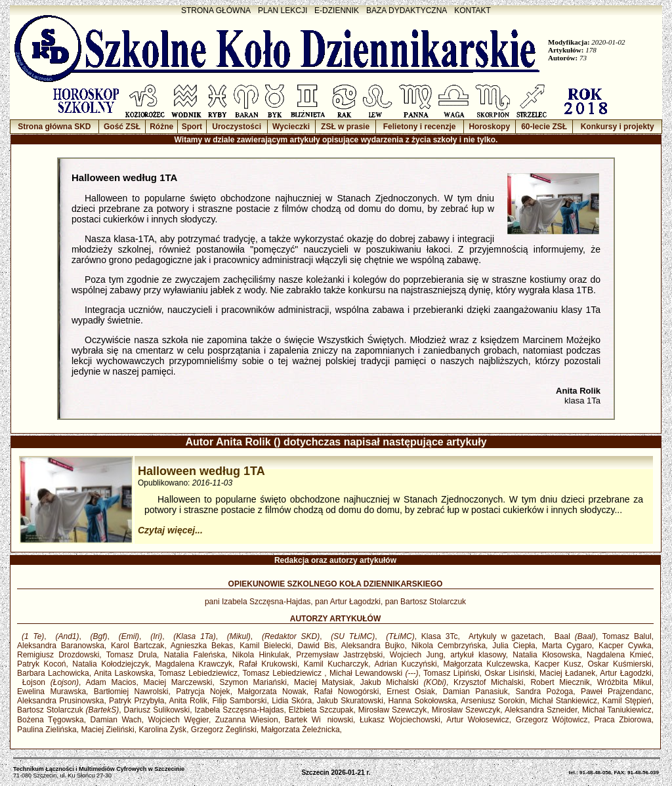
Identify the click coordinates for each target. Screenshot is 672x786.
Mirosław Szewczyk (393, 710)
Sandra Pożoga (544, 692)
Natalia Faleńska (195, 655)
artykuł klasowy (478, 655)
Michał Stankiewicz (564, 701)
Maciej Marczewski (178, 682)
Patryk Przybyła (136, 701)
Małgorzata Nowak (272, 692)
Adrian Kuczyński (405, 664)
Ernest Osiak (411, 692)
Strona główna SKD (54, 127)
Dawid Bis (317, 646)
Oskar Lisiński (510, 673)
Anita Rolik (188, 701)
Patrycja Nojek (203, 692)
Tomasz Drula (132, 655)
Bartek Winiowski (319, 720)
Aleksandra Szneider (541, 710)
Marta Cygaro (567, 646)
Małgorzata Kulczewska (485, 664)
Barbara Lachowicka (53, 673)
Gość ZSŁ (122, 127)
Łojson (48, 682)
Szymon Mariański (253, 682)
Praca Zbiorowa (622, 720)
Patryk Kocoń (42, 664)
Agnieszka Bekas (202, 646)
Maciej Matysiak (324, 682)
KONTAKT (472, 10)
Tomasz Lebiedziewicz (198, 673)
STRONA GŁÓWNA (216, 10)
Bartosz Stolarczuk (68, 710)
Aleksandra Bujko (373, 646)
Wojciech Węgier (178, 720)
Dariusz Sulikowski (157, 710)
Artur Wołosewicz (478, 720)
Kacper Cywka (625, 646)
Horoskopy (489, 127)
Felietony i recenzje (420, 127)
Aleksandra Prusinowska (60, 701)
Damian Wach (116, 720)
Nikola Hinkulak (261, 655)
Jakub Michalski (403, 682)
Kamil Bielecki (265, 646)
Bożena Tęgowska (51, 720)
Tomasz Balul (627, 636)
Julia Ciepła (514, 646)
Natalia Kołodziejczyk (111, 664)
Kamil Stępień (627, 701)
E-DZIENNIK (337, 10)
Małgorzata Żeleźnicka (301, 730)
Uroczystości (237, 127)
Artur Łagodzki (625, 673)
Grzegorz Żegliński (224, 730)
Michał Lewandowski (374, 673)
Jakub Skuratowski (350, 701)
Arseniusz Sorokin (493, 701)
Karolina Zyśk (162, 730)
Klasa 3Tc (440, 636)
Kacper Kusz (558, 664)
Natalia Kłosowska (546, 655)
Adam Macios (111, 682)
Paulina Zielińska (47, 730)
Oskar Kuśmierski (620, 664)
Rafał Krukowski (268, 664)
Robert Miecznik (560, 682)
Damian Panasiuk (475, 692)
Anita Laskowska (124, 673)
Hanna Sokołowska (423, 701)
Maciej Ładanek (567, 673)
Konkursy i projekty (618, 127)
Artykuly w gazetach (504, 636)
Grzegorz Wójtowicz (552, 720)
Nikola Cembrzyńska (449, 646)
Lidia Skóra (292, 701)
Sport (192, 127)
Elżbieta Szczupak (321, 710)
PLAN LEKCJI (283, 10)
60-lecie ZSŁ (544, 127)
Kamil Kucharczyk (336, 664)
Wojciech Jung (417, 655)
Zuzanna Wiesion (247, 720)
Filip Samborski (239, 701)
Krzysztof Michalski (488, 682)
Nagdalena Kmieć (619, 655)
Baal (573, 636)
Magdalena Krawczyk (194, 664)
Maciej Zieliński (107, 730)
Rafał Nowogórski (346, 692)
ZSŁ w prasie (345, 127)
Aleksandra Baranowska (61, 646)
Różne (161, 127)
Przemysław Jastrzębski (339, 655)
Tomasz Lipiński (451, 673)
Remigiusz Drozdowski (58, 655)
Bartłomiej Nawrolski (131, 692)
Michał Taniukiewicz (617, 710)
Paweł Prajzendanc (616, 692)
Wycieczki (291, 127)
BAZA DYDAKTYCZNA (407, 10)
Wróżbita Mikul (624, 682)
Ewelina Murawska (52, 692)
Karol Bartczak (137, 646)
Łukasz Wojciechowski (400, 720)
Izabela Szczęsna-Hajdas (239, 710)
